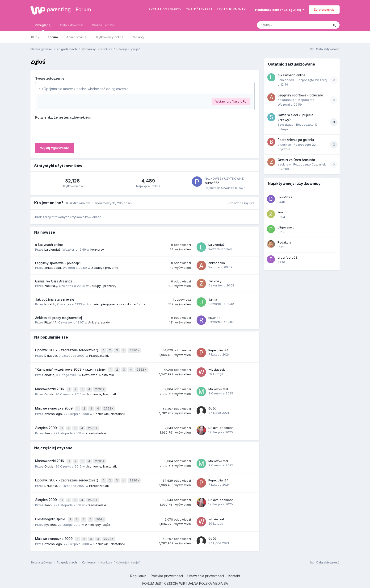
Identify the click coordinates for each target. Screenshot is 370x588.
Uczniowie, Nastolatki (98, 373)
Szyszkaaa (286, 124)
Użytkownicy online (109, 37)
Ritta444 (50, 322)
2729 (109, 405)
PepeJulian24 (218, 350)
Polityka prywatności (167, 565)
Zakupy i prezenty (105, 268)
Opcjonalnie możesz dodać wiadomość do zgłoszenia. (84, 89)
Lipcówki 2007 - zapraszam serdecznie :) (67, 350)
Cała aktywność (72, 25)
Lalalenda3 (53, 249)
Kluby (35, 37)
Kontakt (234, 565)
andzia (49, 373)
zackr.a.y (51, 286)
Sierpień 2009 (46, 423)
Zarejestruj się (324, 9)
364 (101, 510)
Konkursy (97, 249)
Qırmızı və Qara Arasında (54, 281)
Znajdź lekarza (199, 9)
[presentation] (71, 130)
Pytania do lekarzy (165, 9)
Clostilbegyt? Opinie (51, 510)
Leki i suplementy (231, 9)
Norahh (50, 304)
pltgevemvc (286, 227)
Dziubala (51, 354)
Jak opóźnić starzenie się (55, 299)
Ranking (138, 37)
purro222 (212, 183)
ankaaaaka (53, 268)
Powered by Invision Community (185, 581)
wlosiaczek (217, 368)
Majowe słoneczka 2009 (54, 405)
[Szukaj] (282, 25)
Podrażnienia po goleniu (296, 140)
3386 (135, 350)
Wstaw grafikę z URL (231, 101)
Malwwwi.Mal (218, 386)
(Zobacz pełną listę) (241, 203)
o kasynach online (49, 245)
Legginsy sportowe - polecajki (58, 263)
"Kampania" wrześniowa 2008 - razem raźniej (71, 368)
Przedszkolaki (99, 354)
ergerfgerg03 (287, 257)
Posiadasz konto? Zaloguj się (280, 10)
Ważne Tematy (103, 25)
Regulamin (138, 565)
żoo (280, 212)
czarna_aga (53, 410)
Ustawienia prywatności (206, 565)
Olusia (49, 391)
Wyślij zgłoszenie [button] (55, 148)
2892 (142, 368)
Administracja (76, 37)
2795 (100, 387)
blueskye (284, 145)
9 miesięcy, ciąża (98, 515)
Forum (83, 9)
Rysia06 (50, 515)
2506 (93, 423)
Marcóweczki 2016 (50, 386)
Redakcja (284, 242)
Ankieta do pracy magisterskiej (59, 318)
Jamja (213, 299)
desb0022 (285, 197)
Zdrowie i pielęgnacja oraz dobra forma (116, 304)
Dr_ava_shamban (221, 423)
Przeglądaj (43, 27)
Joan (48, 428)
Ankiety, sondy (99, 322)
